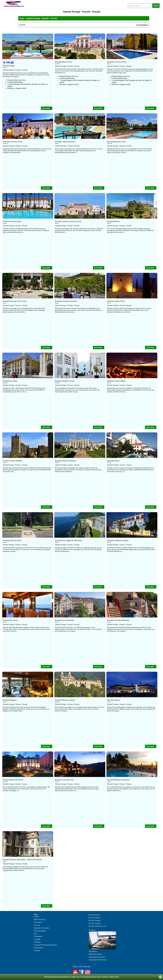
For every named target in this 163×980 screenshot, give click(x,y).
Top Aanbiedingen (40, 931)
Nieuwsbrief (38, 922)
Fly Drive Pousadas (95, 923)
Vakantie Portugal (33, 18)
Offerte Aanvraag (39, 919)
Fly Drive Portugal (94, 921)
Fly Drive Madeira (94, 918)
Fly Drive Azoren (94, 915)
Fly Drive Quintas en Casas (97, 926)
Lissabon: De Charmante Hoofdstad (45, 945)
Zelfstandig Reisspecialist (97, 957)
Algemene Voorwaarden (41, 928)
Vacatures (37, 951)
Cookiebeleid (38, 936)
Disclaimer (37, 942)
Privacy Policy (38, 948)
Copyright (37, 939)
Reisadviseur (93, 951)
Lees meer (46, 108)
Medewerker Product (96, 954)
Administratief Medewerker (98, 960)
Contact (36, 917)
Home (22, 18)
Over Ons (37, 925)
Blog (35, 934)
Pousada (45, 18)
